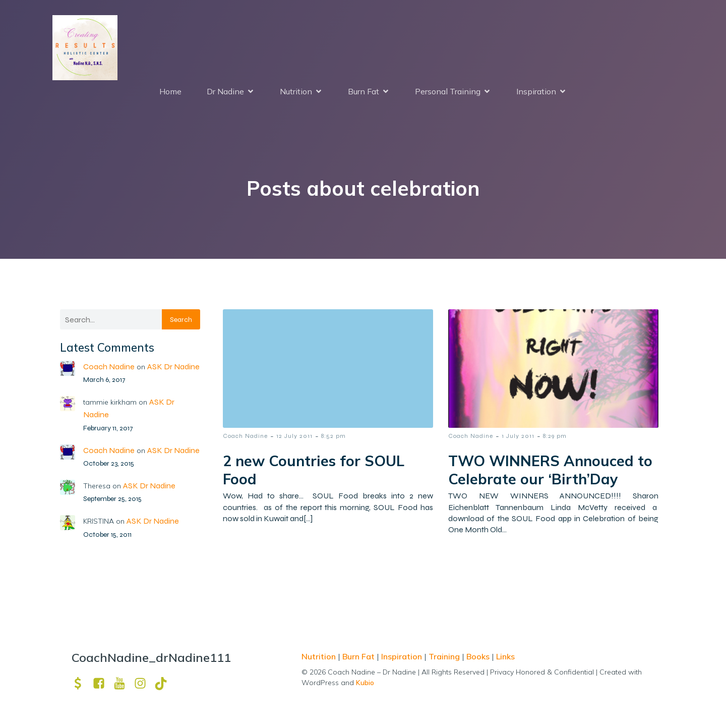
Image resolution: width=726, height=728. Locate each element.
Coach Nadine (109, 367)
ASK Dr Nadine (173, 367)
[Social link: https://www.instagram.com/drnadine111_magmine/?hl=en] (144, 683)
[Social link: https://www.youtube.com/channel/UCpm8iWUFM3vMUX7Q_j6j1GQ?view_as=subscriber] (123, 683)
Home (170, 91)
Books (478, 656)
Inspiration (402, 656)
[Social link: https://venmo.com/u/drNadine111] (82, 683)
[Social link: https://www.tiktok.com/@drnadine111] (165, 683)
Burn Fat (359, 656)
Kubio (365, 683)
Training (444, 656)
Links (505, 656)
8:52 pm (334, 436)
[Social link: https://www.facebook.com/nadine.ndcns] (103, 683)
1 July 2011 (518, 436)
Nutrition (320, 656)
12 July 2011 (294, 436)
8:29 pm (555, 436)
